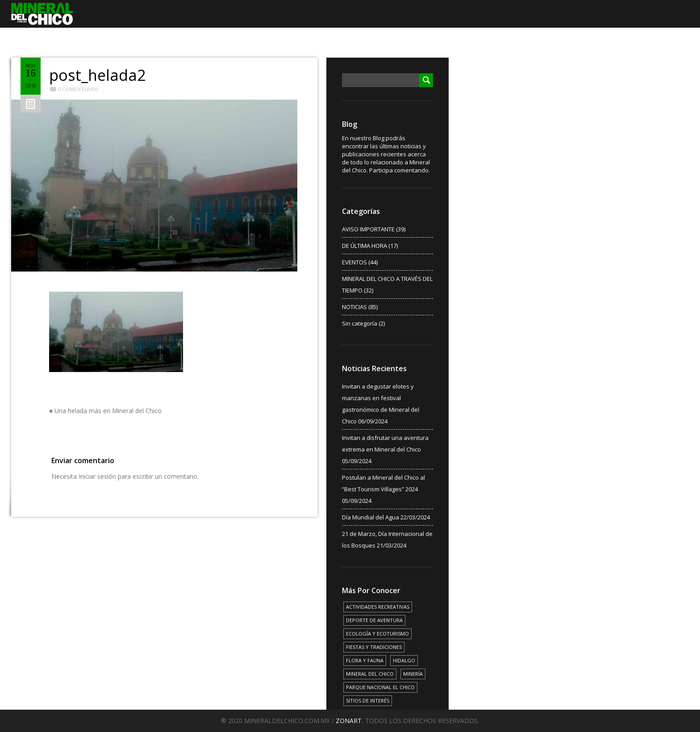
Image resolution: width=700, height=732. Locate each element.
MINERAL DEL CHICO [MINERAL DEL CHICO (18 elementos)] (370, 674)
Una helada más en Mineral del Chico (108, 411)
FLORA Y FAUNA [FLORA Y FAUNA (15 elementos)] (365, 660)
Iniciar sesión (97, 476)
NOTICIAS (354, 307)
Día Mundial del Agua (371, 517)
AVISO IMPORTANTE (368, 229)
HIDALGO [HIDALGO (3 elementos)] (404, 660)
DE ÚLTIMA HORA (365, 246)
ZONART (349, 721)
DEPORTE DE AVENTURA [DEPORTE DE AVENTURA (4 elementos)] (374, 620)
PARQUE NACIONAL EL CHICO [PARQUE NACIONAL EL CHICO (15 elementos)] (380, 687)
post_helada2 (97, 75)
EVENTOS (354, 262)
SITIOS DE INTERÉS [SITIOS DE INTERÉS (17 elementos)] (368, 701)
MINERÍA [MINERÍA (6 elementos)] (413, 674)
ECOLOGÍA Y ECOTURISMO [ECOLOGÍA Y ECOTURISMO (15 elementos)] (377, 634)
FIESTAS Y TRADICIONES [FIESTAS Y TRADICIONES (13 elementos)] (374, 647)
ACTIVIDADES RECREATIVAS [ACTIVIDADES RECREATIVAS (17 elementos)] (378, 607)
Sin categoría (360, 323)
